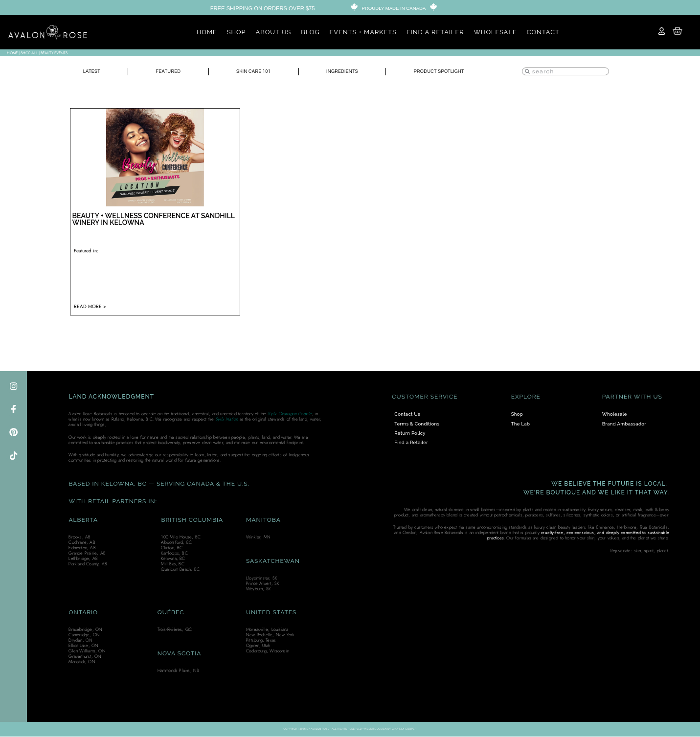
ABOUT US (274, 32)
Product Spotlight (436, 72)
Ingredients (336, 72)
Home (12, 53)
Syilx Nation (226, 419)
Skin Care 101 (246, 72)
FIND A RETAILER (435, 32)
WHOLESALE (496, 32)
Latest (89, 72)
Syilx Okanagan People (290, 414)
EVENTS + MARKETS (363, 32)
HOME (207, 32)
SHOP (237, 32)
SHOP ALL (29, 53)
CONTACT (543, 32)
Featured (162, 72)
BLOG (310, 32)
